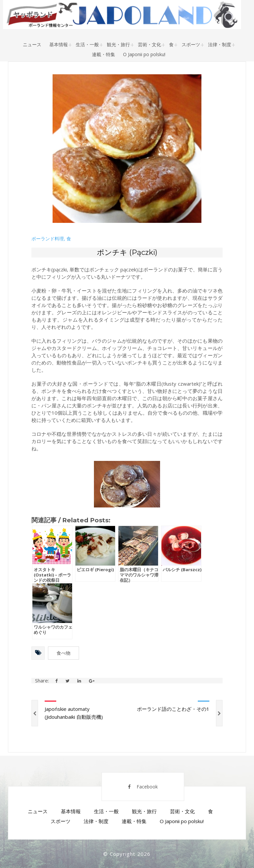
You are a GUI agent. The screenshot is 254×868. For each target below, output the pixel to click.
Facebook (143, 787)
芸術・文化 (149, 44)
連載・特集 (104, 54)
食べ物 (63, 653)
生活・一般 (87, 44)
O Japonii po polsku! (144, 54)
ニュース (32, 44)
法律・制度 (220, 44)
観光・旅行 (118, 44)
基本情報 (59, 44)
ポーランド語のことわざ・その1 (173, 709)
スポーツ (191, 44)
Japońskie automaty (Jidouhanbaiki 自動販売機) (74, 713)
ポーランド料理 (48, 239)
